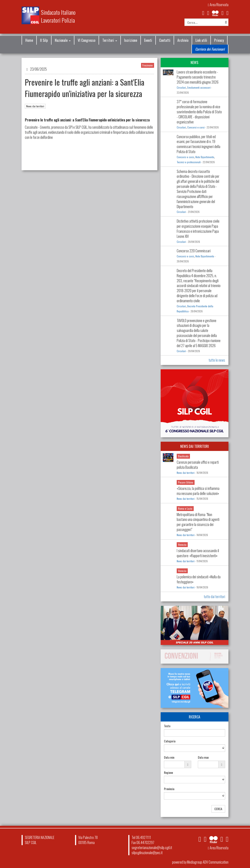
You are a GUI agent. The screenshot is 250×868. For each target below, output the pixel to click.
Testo (167, 726)
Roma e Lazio (185, 508)
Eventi (148, 40)
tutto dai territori (214, 597)
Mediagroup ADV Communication (208, 862)
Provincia (169, 789)
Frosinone (148, 65)
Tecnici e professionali (189, 162)
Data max (203, 757)
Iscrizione (131, 40)
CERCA (218, 809)
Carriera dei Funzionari (210, 49)
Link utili (201, 40)
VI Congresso (86, 40)
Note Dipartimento (205, 157)
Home (29, 40)
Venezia (182, 545)
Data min (169, 757)
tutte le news (217, 360)
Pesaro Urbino (186, 482)
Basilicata (183, 456)
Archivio (183, 40)
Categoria (170, 741)
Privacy (219, 40)
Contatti (165, 40)
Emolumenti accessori (199, 88)
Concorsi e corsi (196, 127)
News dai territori (35, 106)
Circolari (181, 88)
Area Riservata (218, 5)
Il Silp (44, 40)
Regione (168, 773)
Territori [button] (110, 40)
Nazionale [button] (63, 40)
